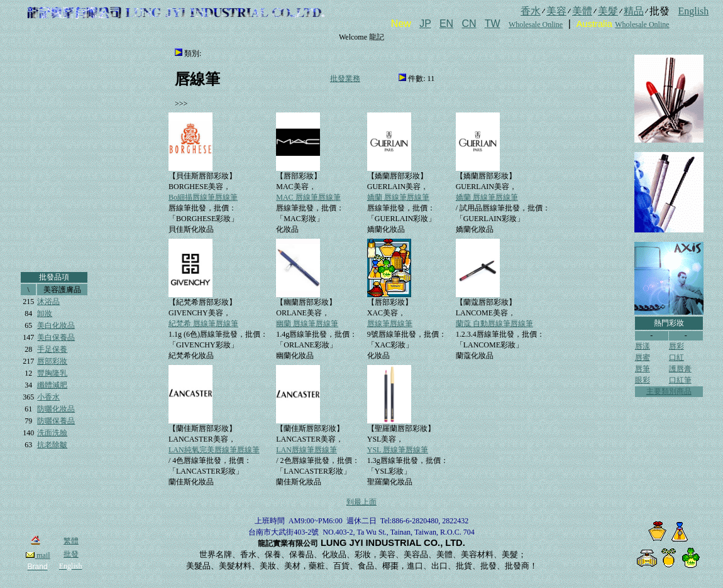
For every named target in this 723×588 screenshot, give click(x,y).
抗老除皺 (52, 445)
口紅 (676, 357)
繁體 (71, 541)
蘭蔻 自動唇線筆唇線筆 (494, 324)
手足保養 (52, 349)
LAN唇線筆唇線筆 (306, 450)
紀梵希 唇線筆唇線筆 (203, 324)
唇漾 (643, 346)
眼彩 (643, 380)
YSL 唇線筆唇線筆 (398, 450)
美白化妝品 (56, 325)
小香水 (48, 397)
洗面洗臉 (52, 433)
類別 (192, 53)
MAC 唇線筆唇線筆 (308, 197)
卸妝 (45, 313)
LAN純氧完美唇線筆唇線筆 (214, 450)
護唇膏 (680, 369)
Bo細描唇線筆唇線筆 (203, 197)
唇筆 (643, 369)
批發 (71, 554)
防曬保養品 (56, 421)
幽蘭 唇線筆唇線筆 (307, 324)
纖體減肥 (52, 385)
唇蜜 (643, 357)
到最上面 (361, 502)
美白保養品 (56, 337)
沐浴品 (48, 302)
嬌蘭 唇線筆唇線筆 (398, 197)
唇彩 (676, 346)
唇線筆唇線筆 (390, 324)
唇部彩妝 (52, 361)
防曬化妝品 (56, 409)
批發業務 (345, 79)
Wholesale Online (536, 24)
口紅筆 (680, 380)
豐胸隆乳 (52, 373)
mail (38, 555)
